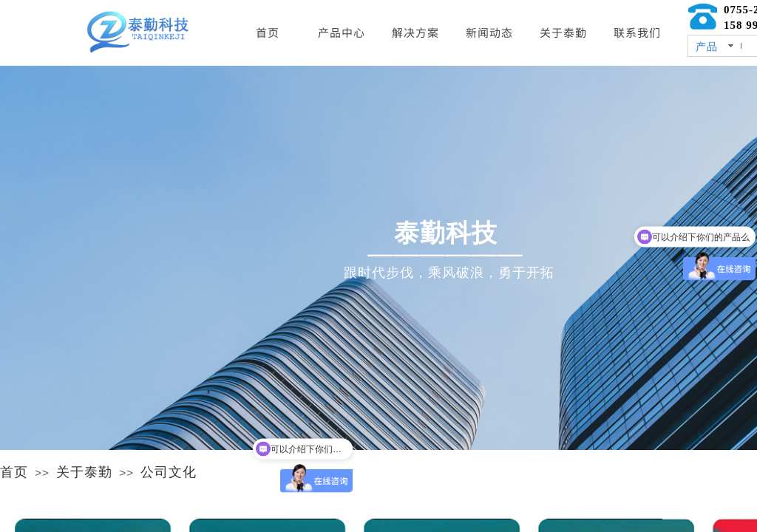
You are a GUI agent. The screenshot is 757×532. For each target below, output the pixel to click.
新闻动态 (489, 32)
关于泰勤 (84, 472)
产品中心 (342, 32)
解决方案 (415, 32)
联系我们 (637, 32)
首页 (14, 472)
